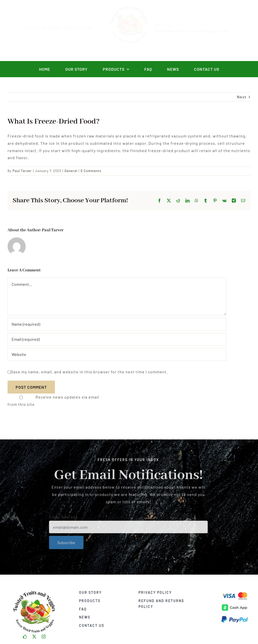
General (71, 171)
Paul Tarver (22, 171)
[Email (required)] (117, 339)
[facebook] (25, 635)
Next (242, 97)
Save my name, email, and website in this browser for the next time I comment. (89, 372)
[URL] (117, 354)
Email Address (61, 517)
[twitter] (34, 635)
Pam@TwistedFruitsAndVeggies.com (196, 31)
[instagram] (44, 635)
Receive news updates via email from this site (53, 401)
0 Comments (91, 171)
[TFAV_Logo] (34, 589)
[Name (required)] (117, 324)
